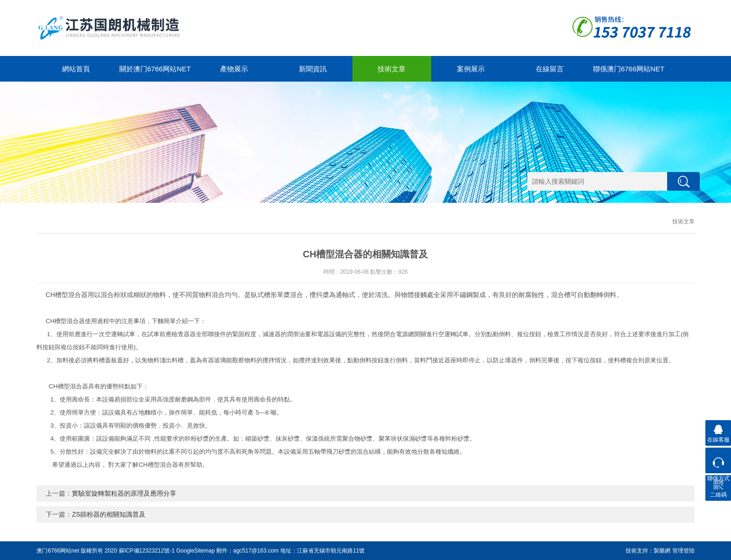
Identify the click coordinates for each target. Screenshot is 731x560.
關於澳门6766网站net (155, 69)
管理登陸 (683, 551)
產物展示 (234, 69)
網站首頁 (76, 69)
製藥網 (662, 551)
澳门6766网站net (58, 551)
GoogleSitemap (196, 551)
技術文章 (392, 69)
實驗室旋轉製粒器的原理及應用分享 (124, 493)
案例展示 (471, 69)
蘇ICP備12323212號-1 (147, 551)
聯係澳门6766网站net (629, 69)
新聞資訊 (313, 69)
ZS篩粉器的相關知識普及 (109, 514)
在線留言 (550, 69)
